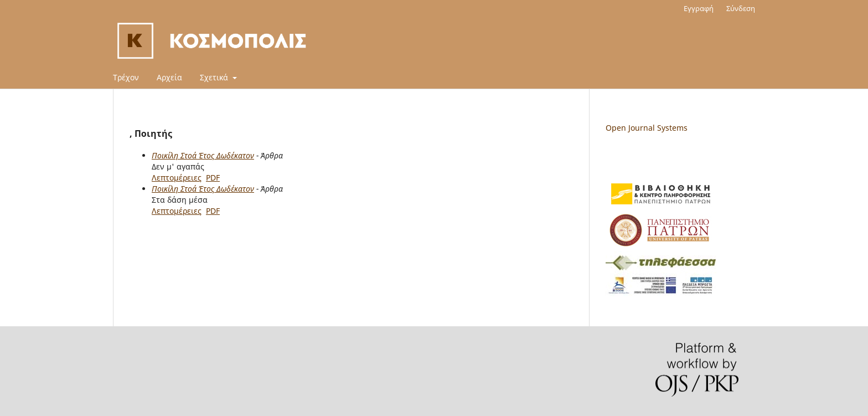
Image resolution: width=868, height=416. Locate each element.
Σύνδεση (741, 8)
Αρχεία (169, 77)
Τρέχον (126, 77)
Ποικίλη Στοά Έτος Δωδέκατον (203, 155)
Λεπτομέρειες (177, 178)
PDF (213, 178)
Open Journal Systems (647, 128)
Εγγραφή (699, 8)
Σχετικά (215, 77)
